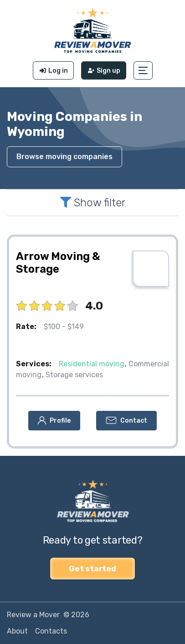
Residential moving (92, 364)
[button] (143, 70)
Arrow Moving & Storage (58, 263)
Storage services (74, 375)
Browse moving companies (64, 157)
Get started (92, 569)
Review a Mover (33, 615)
